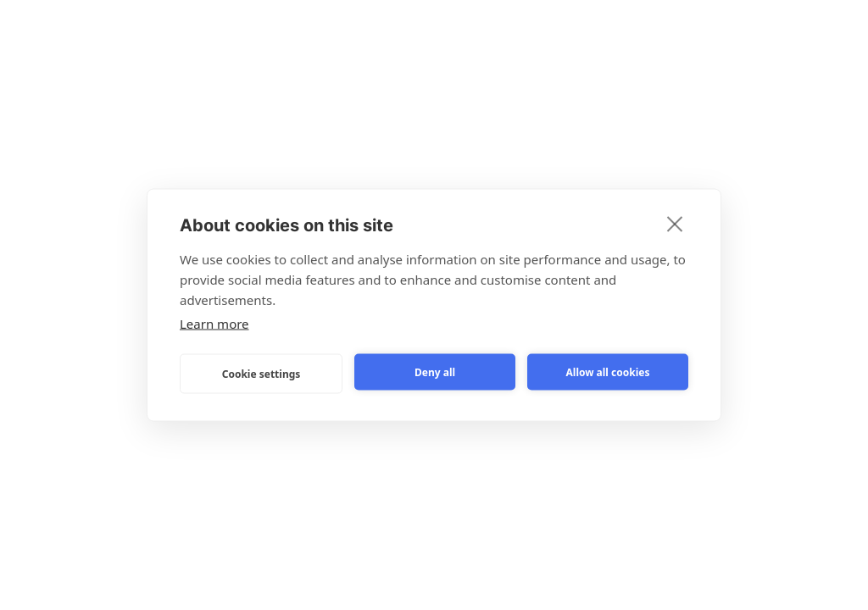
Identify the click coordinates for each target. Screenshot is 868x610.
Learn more (214, 324)
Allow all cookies (608, 372)
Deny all (435, 372)
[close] (675, 224)
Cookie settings (262, 373)
